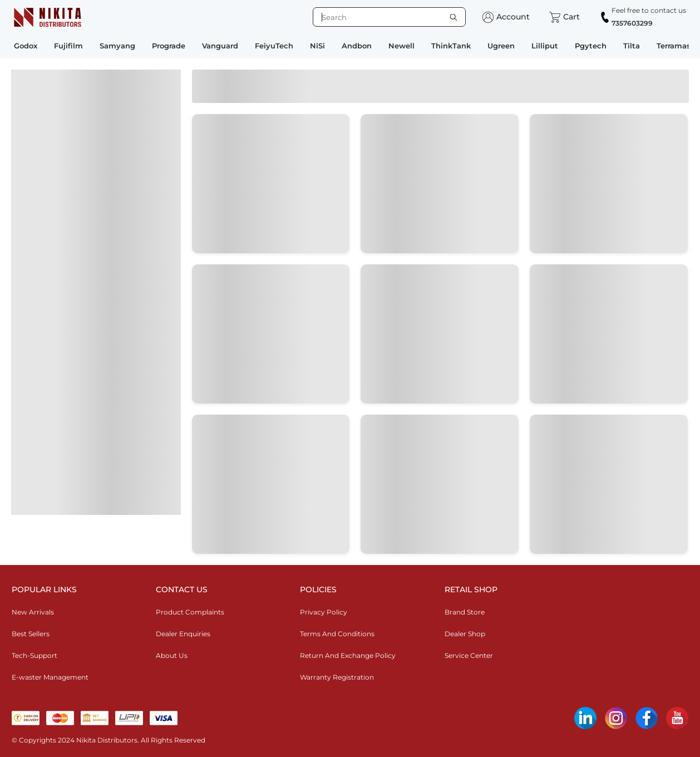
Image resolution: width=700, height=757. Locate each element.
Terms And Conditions (337, 634)
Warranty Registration (337, 677)
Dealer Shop (465, 634)
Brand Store (465, 612)
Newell (401, 46)
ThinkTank (451, 46)
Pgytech (591, 46)
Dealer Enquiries (183, 634)
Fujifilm (68, 46)
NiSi (317, 46)
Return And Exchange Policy (348, 655)
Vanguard (220, 46)
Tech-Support (34, 655)
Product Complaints (190, 612)
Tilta (632, 46)
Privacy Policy (324, 612)
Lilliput (545, 46)
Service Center (469, 655)
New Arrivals (33, 612)
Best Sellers (31, 634)
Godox (26, 46)
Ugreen (501, 46)
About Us (172, 655)
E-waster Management (50, 677)
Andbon (357, 46)
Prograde (169, 46)
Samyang (117, 46)
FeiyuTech (274, 46)
